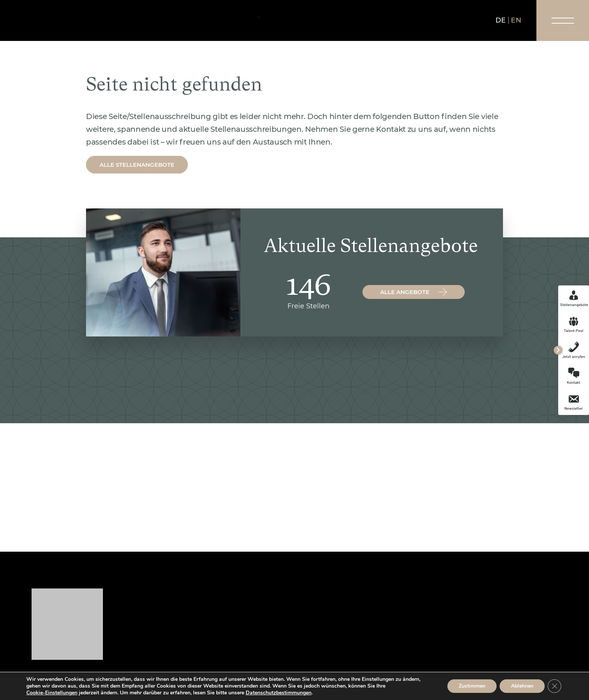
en (516, 20)
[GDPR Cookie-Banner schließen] (554, 686)
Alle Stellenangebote (137, 165)
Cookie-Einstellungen (52, 693)
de (501, 20)
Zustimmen (472, 686)
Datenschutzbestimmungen (279, 693)
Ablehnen (522, 686)
